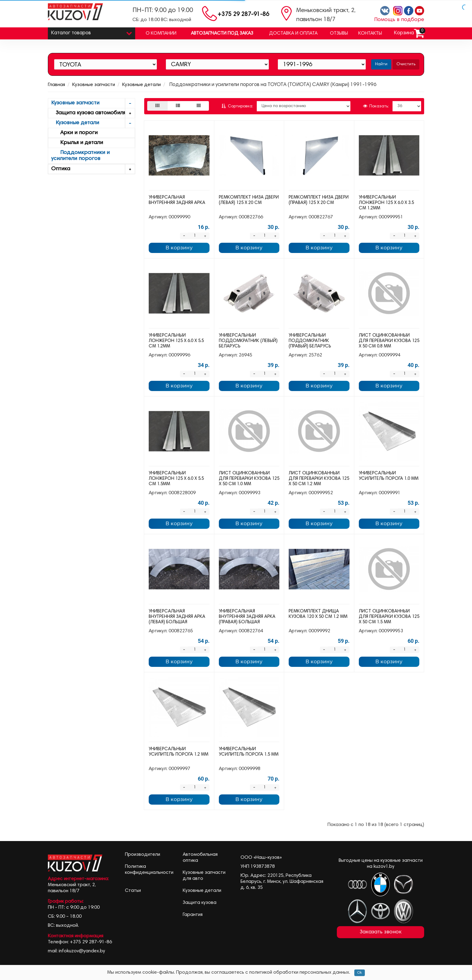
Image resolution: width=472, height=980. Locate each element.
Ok (360, 973)
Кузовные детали (141, 85)
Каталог (92, 32)
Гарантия (193, 915)
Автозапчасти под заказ (222, 33)
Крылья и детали (77, 143)
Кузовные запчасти (94, 85)
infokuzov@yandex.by (82, 951)
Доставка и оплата (293, 33)
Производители (143, 855)
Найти (381, 64)
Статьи (133, 891)
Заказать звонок (381, 932)
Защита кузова (200, 903)
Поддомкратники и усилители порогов (80, 156)
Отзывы (339, 33)
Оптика (93, 169)
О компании (161, 33)
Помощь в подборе (399, 20)
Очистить (406, 64)
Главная (56, 85)
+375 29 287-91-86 (243, 15)
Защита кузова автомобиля (93, 113)
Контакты (370, 33)
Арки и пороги (74, 133)
